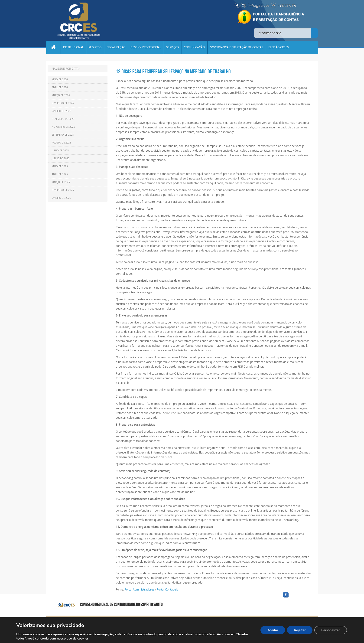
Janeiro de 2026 (61, 111)
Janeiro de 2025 (61, 198)
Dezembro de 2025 (63, 119)
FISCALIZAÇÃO (116, 47)
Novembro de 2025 (63, 127)
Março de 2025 (61, 182)
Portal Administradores (139, 589)
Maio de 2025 (60, 166)
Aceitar (273, 630)
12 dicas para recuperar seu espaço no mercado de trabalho (173, 72)
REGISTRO (95, 47)
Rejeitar (300, 630)
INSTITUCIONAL (73, 47)
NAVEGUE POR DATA (65, 69)
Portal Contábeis (167, 589)
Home (53, 47)
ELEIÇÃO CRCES (279, 47)
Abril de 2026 (60, 87)
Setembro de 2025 (63, 135)
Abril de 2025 (60, 174)
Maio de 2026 (60, 80)
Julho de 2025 (60, 151)
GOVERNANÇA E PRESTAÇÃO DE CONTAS (237, 47)
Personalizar (331, 630)
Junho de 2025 (61, 158)
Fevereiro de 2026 (63, 103)
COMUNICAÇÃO (195, 47)
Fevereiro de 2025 (63, 190)
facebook (297, 598)
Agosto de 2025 (61, 143)
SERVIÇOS (173, 47)
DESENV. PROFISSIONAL (146, 47)
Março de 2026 (61, 95)
